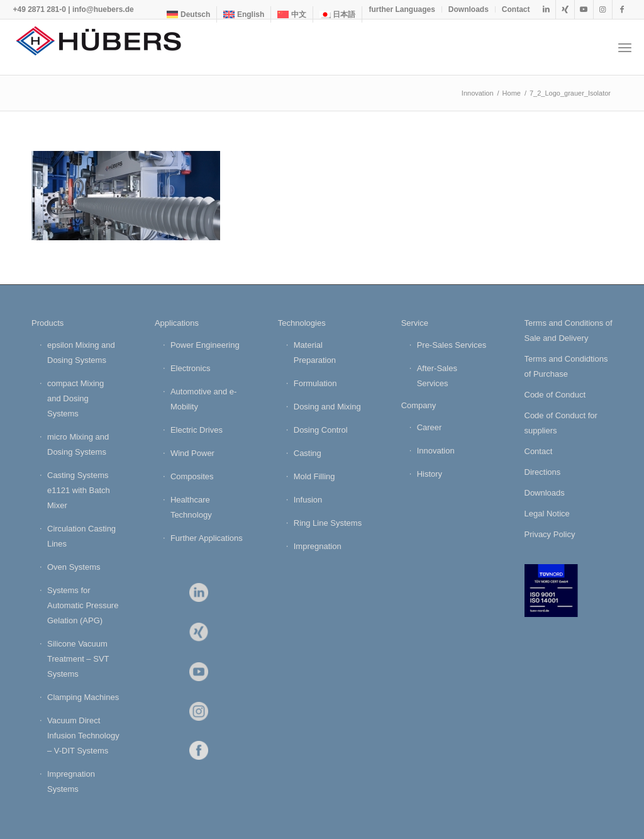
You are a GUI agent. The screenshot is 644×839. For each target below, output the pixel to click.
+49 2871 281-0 (39, 9)
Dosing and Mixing (327, 407)
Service (415, 323)
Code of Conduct (555, 395)
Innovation (436, 451)
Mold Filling (314, 476)
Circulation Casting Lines (81, 536)
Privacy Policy (550, 534)
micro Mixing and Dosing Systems (78, 444)
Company (419, 405)
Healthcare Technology (191, 507)
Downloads (469, 9)
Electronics (191, 368)
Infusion (308, 500)
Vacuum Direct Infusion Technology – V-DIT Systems (83, 736)
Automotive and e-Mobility (204, 399)
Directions (543, 472)
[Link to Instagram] (603, 9)
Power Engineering (205, 345)
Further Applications (207, 538)
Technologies (302, 323)
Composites (192, 476)
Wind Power (192, 453)
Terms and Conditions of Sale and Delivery (569, 331)
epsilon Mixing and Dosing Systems (81, 353)
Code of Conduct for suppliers (561, 423)
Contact (516, 9)
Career (430, 427)
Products (47, 323)
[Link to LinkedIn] (546, 9)
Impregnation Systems (71, 781)
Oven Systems (74, 567)
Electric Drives (197, 430)
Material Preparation (315, 353)
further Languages (402, 9)
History (430, 474)
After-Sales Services (437, 376)
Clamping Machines (83, 697)
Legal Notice (547, 514)
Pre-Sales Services (452, 345)
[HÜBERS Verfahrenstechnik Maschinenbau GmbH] (107, 47)
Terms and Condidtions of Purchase (566, 366)
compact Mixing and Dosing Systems (75, 398)
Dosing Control (321, 430)
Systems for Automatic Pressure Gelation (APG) (83, 605)
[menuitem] (189, 14)
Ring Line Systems (328, 523)
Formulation (315, 383)
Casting (308, 453)
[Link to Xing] (565, 9)
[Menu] (625, 47)
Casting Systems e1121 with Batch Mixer (79, 490)
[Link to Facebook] (622, 9)
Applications (177, 323)
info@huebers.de (103, 9)
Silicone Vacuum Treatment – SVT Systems (78, 659)
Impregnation (318, 546)
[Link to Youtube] (584, 9)
